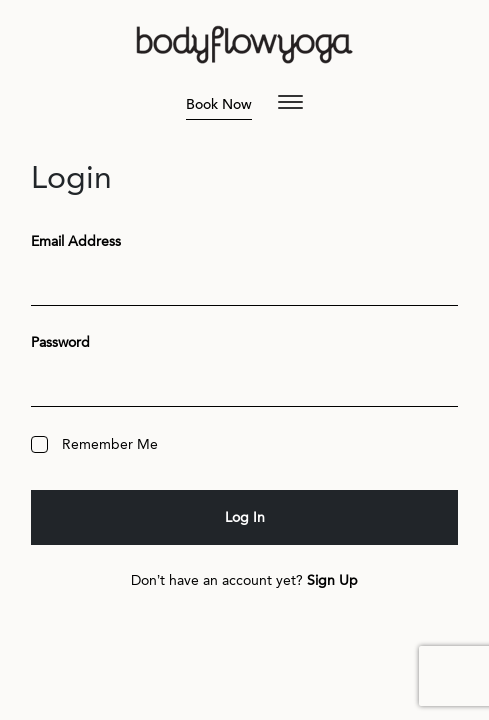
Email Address (76, 241)
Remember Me (94, 444)
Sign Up (332, 580)
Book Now (219, 104)
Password (60, 342)
